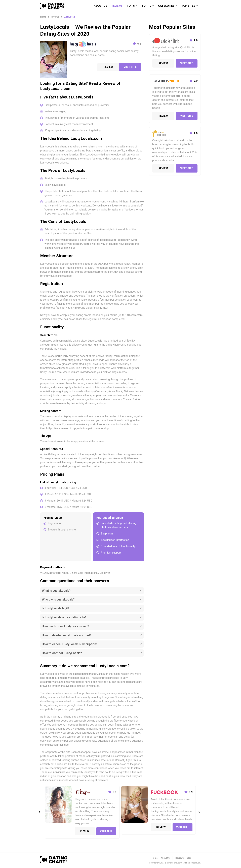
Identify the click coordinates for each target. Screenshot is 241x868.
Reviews (180, 858)
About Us (165, 858)
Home (155, 858)
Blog (189, 858)
